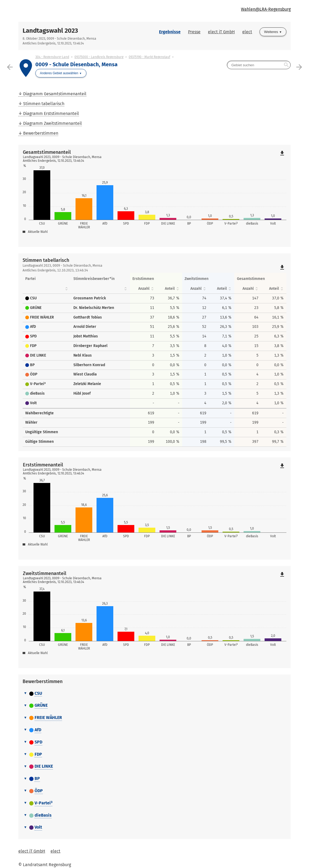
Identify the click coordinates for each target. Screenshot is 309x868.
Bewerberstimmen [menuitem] (41, 133)
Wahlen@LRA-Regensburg (266, 9)
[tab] (154, 694)
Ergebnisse (170, 32)
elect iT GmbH (221, 32)
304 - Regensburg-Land (52, 57)
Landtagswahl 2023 (50, 31)
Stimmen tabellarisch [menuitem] (44, 104)
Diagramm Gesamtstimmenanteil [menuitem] (55, 94)
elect (247, 32)
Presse (194, 32)
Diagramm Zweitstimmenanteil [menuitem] (53, 123)
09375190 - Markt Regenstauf (149, 57)
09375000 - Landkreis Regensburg (99, 57)
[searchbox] (259, 65)
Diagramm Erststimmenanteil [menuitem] (51, 113)
